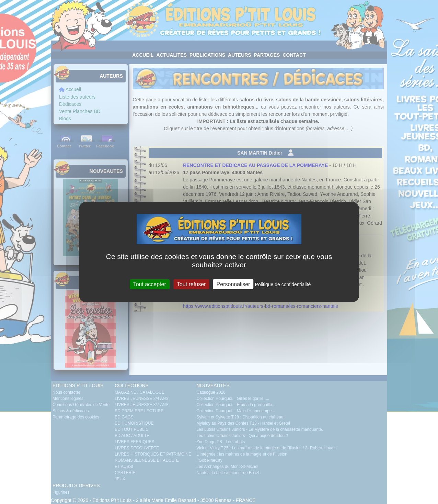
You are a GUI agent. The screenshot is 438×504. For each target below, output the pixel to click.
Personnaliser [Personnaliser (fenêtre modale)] (233, 284)
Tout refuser (191, 284)
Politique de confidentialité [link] (283, 284)
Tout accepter (150, 284)
